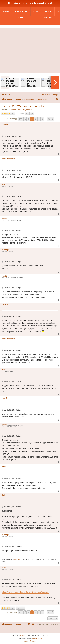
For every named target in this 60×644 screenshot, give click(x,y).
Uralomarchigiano (8, 159)
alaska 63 (5, 467)
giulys (4, 568)
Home (6, 11)
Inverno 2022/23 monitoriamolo (22, 106)
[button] (20, 119)
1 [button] (29, 119)
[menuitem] (8, 95)
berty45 (4, 398)
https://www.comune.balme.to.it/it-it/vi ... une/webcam (25, 592)
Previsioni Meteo (21, 12)
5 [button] (43, 119)
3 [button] (36, 119)
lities (3, 370)
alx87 (3, 185)
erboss (13, 110)
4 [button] (39, 119)
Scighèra (5, 124)
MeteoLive (21, 110)
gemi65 (4, 219)
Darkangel (5, 250)
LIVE (36, 11)
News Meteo (48, 12)
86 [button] (49, 119)
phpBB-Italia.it (37, 638)
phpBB (21, 635)
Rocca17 (5, 304)
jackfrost (29, 110)
